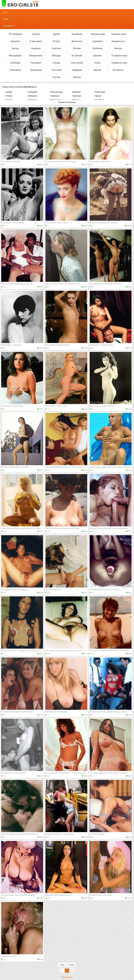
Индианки (36, 48)
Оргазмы (97, 56)
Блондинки (77, 34)
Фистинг (98, 70)
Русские (56, 63)
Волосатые (77, 41)
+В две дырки (100, 92)
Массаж (118, 48)
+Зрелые (98, 96)
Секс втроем (77, 63)
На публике (77, 56)
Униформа (77, 70)
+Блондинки (32, 92)
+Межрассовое (56, 100)
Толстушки (56, 70)
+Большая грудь (56, 92)
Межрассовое (36, 56)
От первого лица (119, 56)
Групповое (98, 41)
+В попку (9, 96)
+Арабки (9, 92)
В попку (56, 41)
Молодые (56, 56)
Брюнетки (15, 41)
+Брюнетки (76, 92)
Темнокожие (36, 70)
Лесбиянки (98, 48)
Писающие (15, 63)
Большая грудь (98, 34)
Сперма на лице (119, 63)
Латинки (77, 48)
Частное (56, 77)
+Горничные (55, 96)
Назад (62, 965)
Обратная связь (67, 977)
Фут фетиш (118, 70)
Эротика (77, 77)
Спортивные (15, 70)
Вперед (71, 965)
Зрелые (15, 48)
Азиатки (36, 34)
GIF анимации (15, 34)
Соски (97, 63)
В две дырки (36, 41)
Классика (56, 48)
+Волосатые (32, 96)
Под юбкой (36, 63)
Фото (5, 12)
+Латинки (9, 100)
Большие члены (119, 34)
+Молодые (76, 100)
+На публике (99, 100)
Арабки (56, 34)
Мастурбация (15, 56)
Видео (6, 19)
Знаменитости (118, 41)
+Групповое (77, 96)
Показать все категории (67, 102)
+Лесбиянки (32, 100)
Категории (8, 26)
